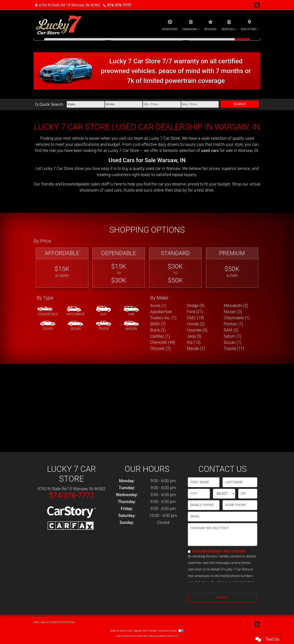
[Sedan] (76, 326)
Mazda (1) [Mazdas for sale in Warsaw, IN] (196, 348)
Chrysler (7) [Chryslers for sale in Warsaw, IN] (160, 348)
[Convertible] (48, 311)
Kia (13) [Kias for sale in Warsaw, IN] (194, 342)
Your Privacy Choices (171, 631)
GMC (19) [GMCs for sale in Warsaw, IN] (195, 318)
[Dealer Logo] (59, 24)
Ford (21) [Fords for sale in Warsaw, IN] (195, 312)
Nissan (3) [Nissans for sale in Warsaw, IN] (233, 312)
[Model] (124, 104)
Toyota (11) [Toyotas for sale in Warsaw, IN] (234, 348)
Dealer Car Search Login (121, 631)
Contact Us (56, 622)
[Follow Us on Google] (257, 5)
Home (36, 622)
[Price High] (200, 104)
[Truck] (104, 326)
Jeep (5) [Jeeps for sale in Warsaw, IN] (194, 336)
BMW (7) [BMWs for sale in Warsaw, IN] (158, 324)
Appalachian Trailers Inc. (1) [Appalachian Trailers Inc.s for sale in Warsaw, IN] (163, 315)
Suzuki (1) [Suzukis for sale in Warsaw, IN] (233, 342)
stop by (180, 190)
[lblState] (224, 494)
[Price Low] (162, 104)
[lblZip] (248, 494)
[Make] (86, 104)
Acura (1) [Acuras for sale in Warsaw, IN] (158, 306)
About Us (45, 622)
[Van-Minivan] (131, 311)
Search (240, 104)
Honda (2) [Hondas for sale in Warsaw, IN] (196, 324)
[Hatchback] (76, 311)
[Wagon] (131, 326)
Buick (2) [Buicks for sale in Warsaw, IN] (158, 330)
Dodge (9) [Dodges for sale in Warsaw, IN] (196, 306)
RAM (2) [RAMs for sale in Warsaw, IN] (231, 330)
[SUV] (104, 311)
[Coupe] (48, 326)
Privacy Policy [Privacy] (68, 622)
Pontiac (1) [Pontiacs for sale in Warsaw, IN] (233, 324)
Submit (222, 598)
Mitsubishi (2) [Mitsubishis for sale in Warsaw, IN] (236, 306)
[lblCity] (199, 494)
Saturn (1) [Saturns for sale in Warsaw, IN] (233, 336)
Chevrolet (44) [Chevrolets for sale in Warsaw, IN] (163, 342)
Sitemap (152, 631)
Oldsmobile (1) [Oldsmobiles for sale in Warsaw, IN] (237, 318)
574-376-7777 (119, 5)
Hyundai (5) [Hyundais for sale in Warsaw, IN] (197, 330)
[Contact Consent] (189, 552)
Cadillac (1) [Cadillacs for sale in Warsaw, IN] (160, 336)
